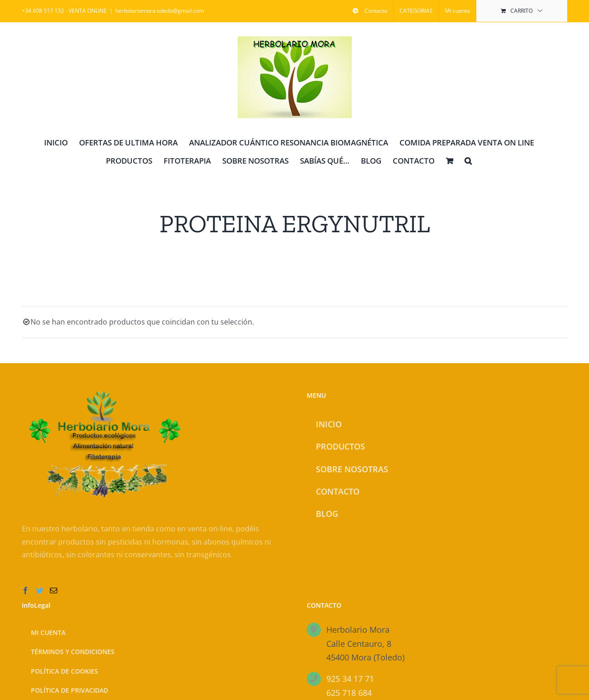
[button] (468, 160)
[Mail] (54, 590)
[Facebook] (25, 590)
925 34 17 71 (350, 679)
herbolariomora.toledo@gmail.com (160, 11)
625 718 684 (349, 693)
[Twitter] (40, 590)
